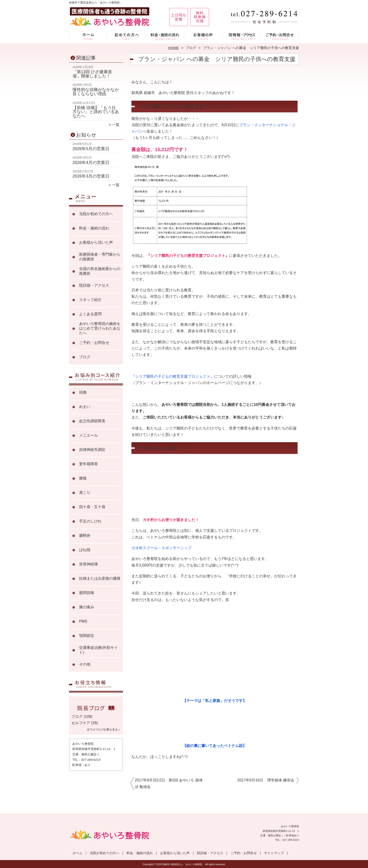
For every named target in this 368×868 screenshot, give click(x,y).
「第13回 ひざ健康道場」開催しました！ (92, 74)
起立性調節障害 (92, 421)
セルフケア (81, 723)
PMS (83, 621)
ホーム (88, 37)
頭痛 (83, 392)
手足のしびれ (90, 521)
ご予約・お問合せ (280, 37)
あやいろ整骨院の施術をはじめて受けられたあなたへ (100, 328)
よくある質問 (90, 314)
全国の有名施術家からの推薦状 (100, 271)
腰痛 (83, 478)
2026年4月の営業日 (91, 163)
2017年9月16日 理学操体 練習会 (266, 780)
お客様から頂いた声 (203, 37)
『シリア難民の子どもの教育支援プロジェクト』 (173, 376)
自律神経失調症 (92, 450)
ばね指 (85, 550)
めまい (85, 407)
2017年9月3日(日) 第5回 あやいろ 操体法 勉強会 (169, 783)
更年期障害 (88, 464)
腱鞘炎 (85, 535)
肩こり (85, 493)
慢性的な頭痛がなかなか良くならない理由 (96, 92)
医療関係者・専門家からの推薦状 (100, 257)
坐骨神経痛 (88, 564)
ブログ (191, 48)
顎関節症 (87, 636)
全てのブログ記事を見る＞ (104, 730)
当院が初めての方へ (127, 37)
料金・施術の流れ (165, 37)
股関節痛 (87, 593)
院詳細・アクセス (241, 37)
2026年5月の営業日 (91, 149)
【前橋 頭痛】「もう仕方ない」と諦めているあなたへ (96, 112)
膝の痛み (87, 607)
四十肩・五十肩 (92, 507)
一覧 (116, 125)
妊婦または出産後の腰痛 (100, 578)
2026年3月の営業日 (91, 176)
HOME (173, 48)
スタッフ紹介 (90, 300)
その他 (85, 664)
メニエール (88, 435)
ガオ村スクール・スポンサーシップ (161, 548)
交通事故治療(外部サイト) (98, 650)
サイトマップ (274, 853)
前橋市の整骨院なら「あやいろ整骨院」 (183, 864)
